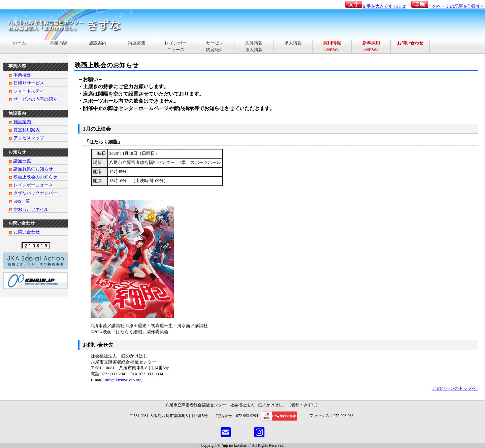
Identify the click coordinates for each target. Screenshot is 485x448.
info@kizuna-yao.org (123, 380)
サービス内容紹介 (215, 46)
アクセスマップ (29, 138)
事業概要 (22, 75)
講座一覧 (22, 161)
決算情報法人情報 (254, 46)
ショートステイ (29, 91)
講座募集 (137, 46)
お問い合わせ (27, 232)
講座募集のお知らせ (33, 169)
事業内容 (59, 46)
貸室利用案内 (27, 130)
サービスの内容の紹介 (35, 99)
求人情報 (293, 46)
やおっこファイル (31, 209)
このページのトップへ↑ (455, 388)
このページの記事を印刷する (448, 6)
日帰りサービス (29, 83)
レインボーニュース (176, 46)
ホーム (19, 46)
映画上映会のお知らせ (35, 177)
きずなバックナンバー (35, 193)
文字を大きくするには (376, 6)
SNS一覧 (22, 201)
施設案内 (98, 46)
